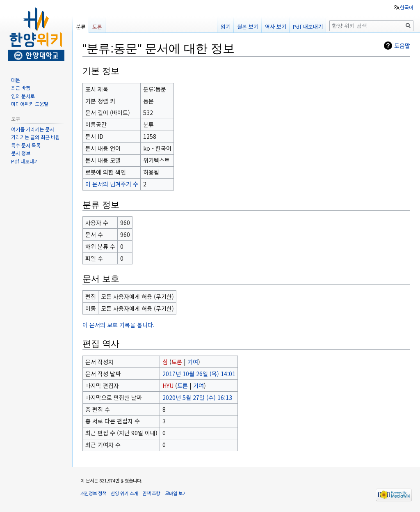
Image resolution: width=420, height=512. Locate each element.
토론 (177, 362)
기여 (193, 362)
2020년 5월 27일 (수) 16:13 (197, 397)
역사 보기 (276, 26)
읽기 (226, 26)
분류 (81, 26)
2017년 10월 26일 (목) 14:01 (199, 374)
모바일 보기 (176, 493)
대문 (16, 80)
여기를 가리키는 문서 (33, 129)
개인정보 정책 (93, 493)
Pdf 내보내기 (308, 26)
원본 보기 (248, 26)
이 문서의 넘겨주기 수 (112, 184)
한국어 (407, 7)
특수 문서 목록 (26, 145)
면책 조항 (151, 493)
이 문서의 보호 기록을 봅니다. (119, 325)
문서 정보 (21, 153)
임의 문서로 (23, 96)
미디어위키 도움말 (30, 104)
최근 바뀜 (21, 88)
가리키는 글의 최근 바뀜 (35, 137)
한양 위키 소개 (124, 493)
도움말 (402, 46)
